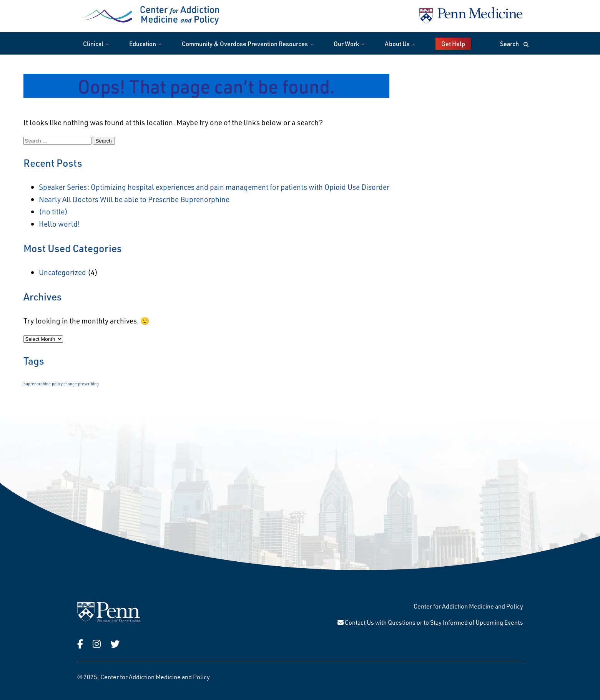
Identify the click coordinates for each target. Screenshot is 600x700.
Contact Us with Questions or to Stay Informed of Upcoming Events (430, 622)
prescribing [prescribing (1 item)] (88, 384)
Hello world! (59, 224)
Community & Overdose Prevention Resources (245, 44)
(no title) (53, 211)
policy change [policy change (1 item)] (64, 384)
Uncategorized (62, 272)
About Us (397, 44)
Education (143, 44)
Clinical (93, 44)
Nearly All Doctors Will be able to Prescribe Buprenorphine (134, 199)
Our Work (346, 44)
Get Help (453, 44)
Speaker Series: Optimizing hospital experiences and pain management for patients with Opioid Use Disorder (214, 187)
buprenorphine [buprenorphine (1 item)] (37, 384)
